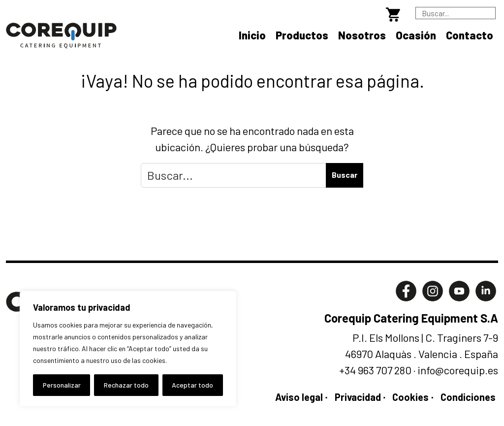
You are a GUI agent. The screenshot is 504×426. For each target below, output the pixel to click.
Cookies (410, 397)
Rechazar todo (126, 385)
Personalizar (62, 385)
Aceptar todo (192, 385)
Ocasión (416, 35)
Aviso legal (299, 397)
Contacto (470, 35)
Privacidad (358, 397)
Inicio (252, 35)
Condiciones (468, 397)
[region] (128, 349)
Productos (302, 35)
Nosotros (362, 35)
